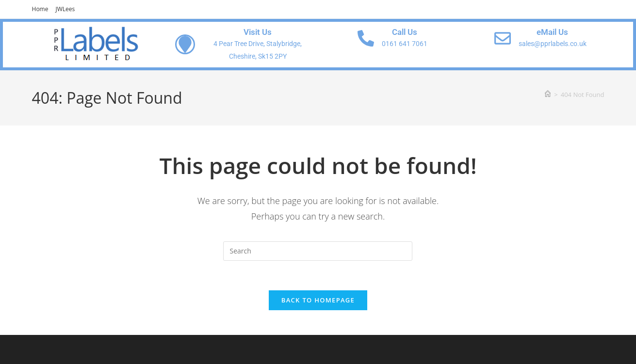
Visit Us (258, 32)
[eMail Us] (503, 38)
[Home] (548, 95)
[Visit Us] (185, 44)
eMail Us (552, 32)
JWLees (65, 9)
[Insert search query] (318, 251)
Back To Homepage (318, 300)
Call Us (405, 32)
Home (40, 9)
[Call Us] (366, 38)
